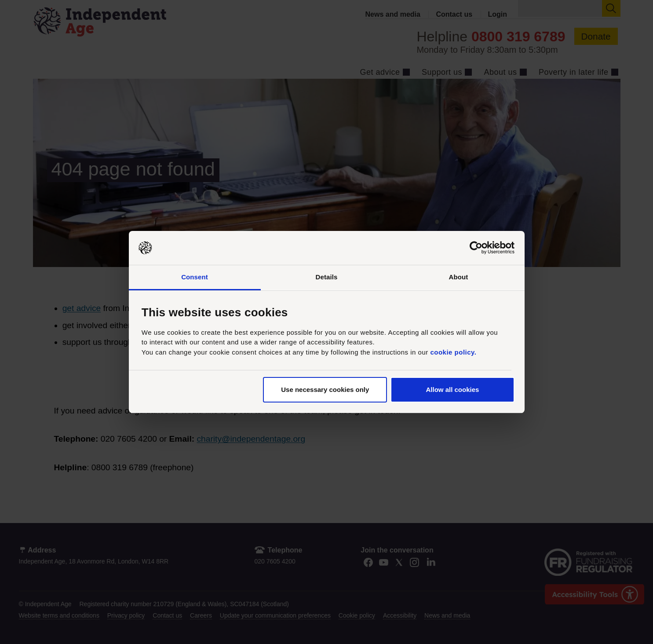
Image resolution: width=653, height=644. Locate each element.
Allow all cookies (452, 390)
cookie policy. (453, 352)
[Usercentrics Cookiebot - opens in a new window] (476, 248)
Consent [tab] (195, 277)
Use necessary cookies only (325, 390)
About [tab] (459, 277)
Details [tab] (327, 277)
